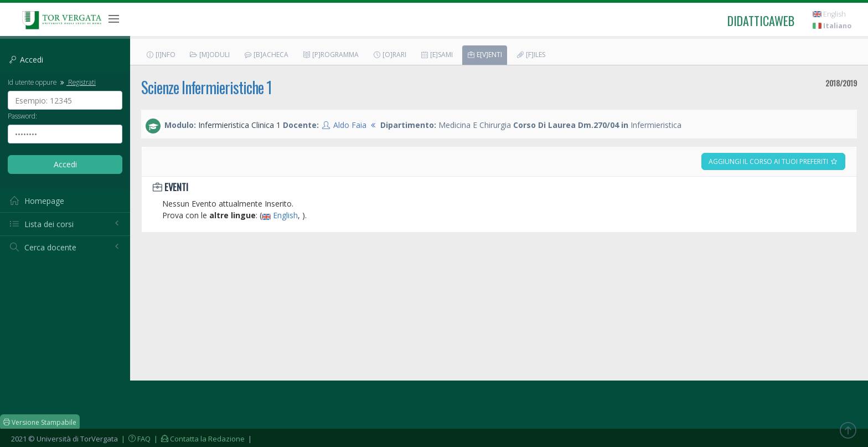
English (829, 14)
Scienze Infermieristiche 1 (206, 87)
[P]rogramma (330, 55)
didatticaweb (761, 20)
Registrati (77, 82)
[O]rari (389, 55)
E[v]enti (484, 55)
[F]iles (531, 55)
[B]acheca (266, 55)
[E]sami (436, 55)
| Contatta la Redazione (198, 439)
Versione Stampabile (40, 422)
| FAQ (135, 439)
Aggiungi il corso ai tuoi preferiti (773, 161)
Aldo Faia (350, 125)
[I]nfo (161, 55)
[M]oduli (210, 55)
